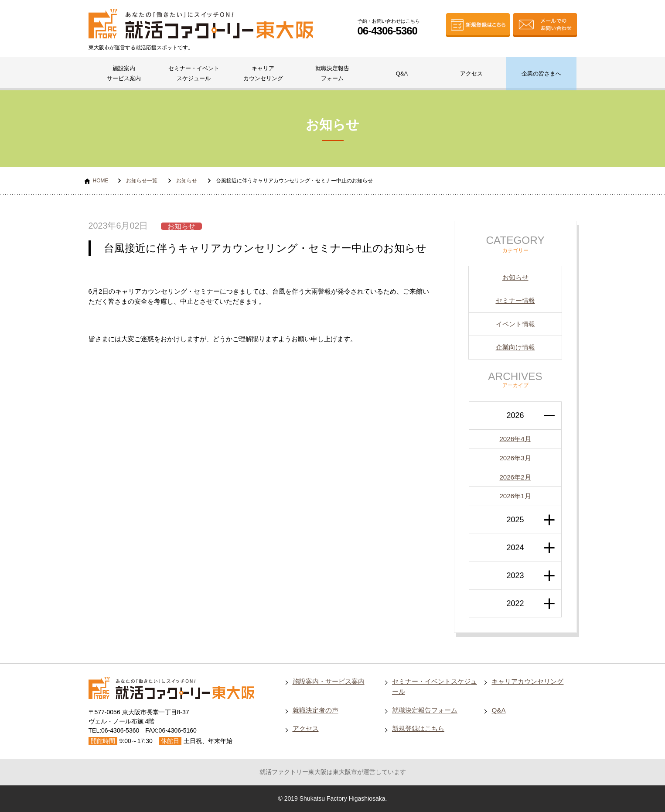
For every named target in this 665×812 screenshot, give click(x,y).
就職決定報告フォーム (332, 73)
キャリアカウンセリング (263, 73)
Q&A (402, 74)
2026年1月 (515, 496)
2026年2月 (515, 477)
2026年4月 (515, 439)
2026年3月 (515, 458)
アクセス (471, 74)
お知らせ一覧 (142, 181)
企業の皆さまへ (541, 74)
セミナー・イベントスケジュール (194, 73)
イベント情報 (515, 324)
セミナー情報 (515, 300)
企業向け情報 (515, 347)
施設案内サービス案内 (124, 73)
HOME (101, 181)
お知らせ (187, 181)
